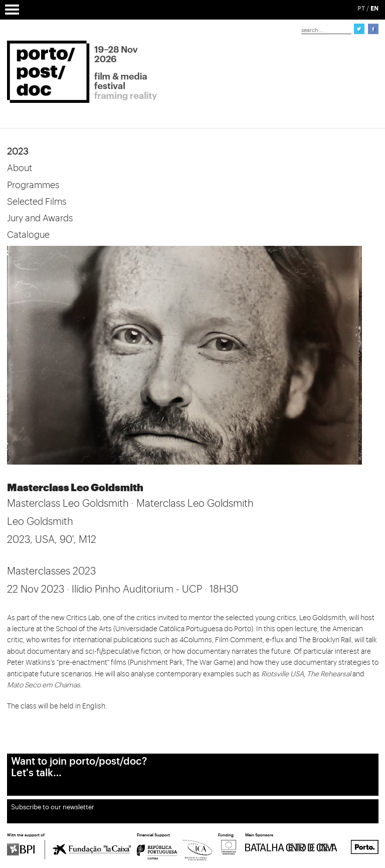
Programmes (33, 185)
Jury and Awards (40, 218)
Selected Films (37, 202)
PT (361, 9)
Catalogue (28, 235)
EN (374, 9)
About (20, 168)
